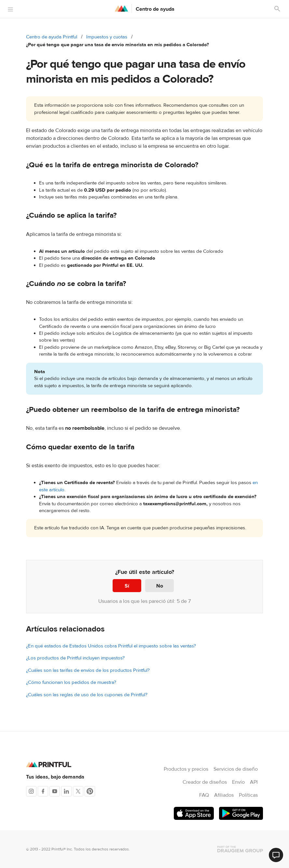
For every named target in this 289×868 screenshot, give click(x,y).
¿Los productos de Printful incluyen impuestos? (75, 658)
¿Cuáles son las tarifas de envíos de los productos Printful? (88, 670)
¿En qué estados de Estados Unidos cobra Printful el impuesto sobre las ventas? (111, 646)
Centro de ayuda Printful (52, 37)
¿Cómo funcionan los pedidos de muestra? (71, 682)
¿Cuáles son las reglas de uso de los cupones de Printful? (87, 695)
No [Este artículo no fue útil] (160, 586)
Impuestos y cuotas (107, 37)
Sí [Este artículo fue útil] (127, 586)
